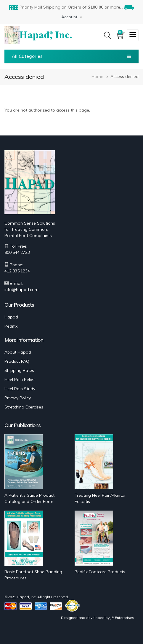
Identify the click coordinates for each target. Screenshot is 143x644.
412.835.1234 (17, 271)
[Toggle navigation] (133, 35)
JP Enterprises (122, 618)
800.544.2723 (17, 252)
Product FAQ (17, 361)
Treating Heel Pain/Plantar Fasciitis (100, 498)
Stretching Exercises (24, 407)
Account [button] (69, 17)
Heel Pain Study (20, 389)
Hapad (11, 317)
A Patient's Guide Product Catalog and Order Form (29, 498)
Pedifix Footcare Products (100, 572)
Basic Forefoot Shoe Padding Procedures (33, 575)
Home (97, 76)
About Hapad (18, 352)
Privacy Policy (18, 398)
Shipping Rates (19, 370)
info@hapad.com (21, 290)
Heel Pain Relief (20, 380)
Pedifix (11, 326)
